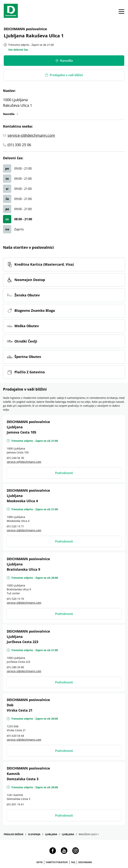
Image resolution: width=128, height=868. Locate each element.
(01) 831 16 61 (15, 804)
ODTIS (39, 862)
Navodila (11, 114)
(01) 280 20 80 (15, 667)
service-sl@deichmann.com (31, 135)
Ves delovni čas (18, 50)
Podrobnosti (64, 473)
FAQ (73, 862)
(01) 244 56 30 (15, 458)
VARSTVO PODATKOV (57, 862)
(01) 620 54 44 (15, 736)
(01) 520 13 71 (15, 526)
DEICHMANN (85, 862)
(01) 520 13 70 (15, 599)
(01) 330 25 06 (19, 145)
